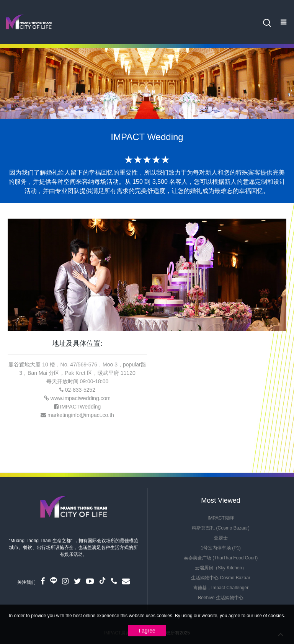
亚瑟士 (221, 538)
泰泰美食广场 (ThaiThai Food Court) (221, 558)
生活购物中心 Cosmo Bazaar (221, 578)
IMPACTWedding (81, 407)
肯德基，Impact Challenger (221, 588)
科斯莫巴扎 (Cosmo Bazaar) (221, 528)
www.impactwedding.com (81, 398)
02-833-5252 (80, 390)
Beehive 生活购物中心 (221, 598)
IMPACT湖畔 (220, 518)
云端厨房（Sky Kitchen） (221, 568)
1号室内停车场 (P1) (221, 548)
